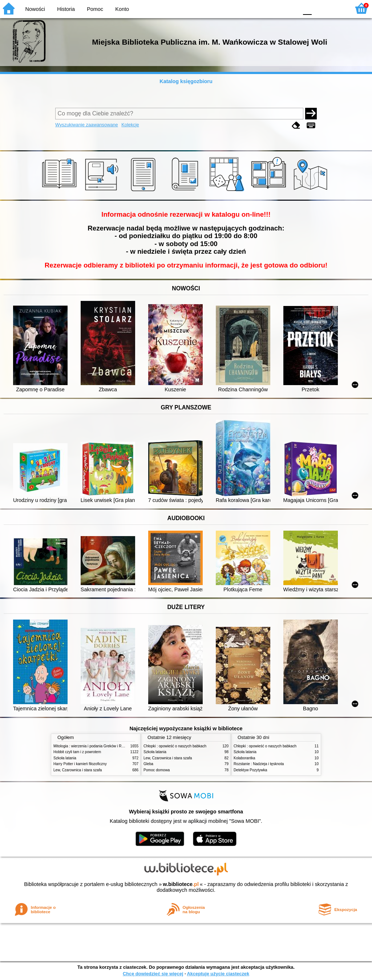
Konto (122, 9)
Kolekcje (130, 125)
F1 (320, 8)
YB (276, 8)
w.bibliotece (181, 884)
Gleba (148, 764)
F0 (307, 8)
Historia (66, 9)
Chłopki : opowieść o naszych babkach (175, 746)
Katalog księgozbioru (186, 81)
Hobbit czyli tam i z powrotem (77, 752)
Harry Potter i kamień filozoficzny (80, 764)
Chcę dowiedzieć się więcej (153, 974)
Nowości (35, 9)
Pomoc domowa (157, 770)
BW (261, 8)
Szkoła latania (65, 758)
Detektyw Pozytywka (250, 770)
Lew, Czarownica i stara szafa (78, 770)
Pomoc (95, 9)
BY (290, 8)
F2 (337, 8)
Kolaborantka (244, 758)
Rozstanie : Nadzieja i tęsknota (259, 764)
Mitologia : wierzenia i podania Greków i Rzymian (93, 746)
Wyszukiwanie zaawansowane (87, 125)
